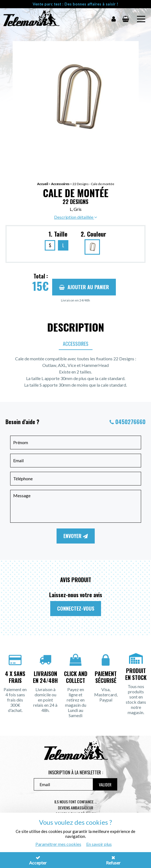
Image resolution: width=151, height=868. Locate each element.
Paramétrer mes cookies (58, 844)
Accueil (43, 184)
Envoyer (76, 536)
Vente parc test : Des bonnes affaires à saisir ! (75, 4)
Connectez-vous (76, 608)
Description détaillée (75, 217)
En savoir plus (99, 844)
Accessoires (60, 184)
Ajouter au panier (84, 287)
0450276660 (130, 422)
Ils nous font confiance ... (76, 802)
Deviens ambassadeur (75, 808)
